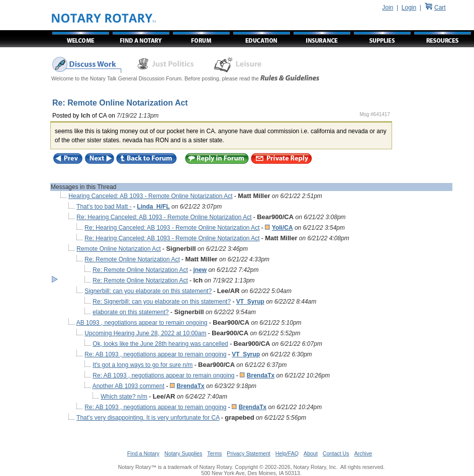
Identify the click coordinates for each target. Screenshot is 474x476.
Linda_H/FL (153, 207)
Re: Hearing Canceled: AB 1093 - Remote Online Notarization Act (164, 217)
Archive (363, 453)
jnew (200, 270)
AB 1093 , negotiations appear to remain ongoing (142, 323)
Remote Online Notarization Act (118, 249)
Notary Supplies (183, 453)
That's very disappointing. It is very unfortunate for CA (148, 418)
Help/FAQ (287, 453)
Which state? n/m (124, 397)
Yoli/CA (282, 228)
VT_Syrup (250, 302)
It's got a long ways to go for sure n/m (143, 365)
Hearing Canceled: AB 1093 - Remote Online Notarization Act (150, 196)
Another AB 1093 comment (128, 386)
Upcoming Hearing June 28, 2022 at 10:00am (145, 333)
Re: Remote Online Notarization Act (132, 259)
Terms (214, 453)
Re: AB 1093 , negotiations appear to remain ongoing (155, 354)
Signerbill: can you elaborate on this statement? (148, 291)
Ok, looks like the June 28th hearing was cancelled (160, 344)
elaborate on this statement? (130, 312)
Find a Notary (143, 453)
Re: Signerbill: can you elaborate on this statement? (162, 302)
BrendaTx (261, 375)
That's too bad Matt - (104, 207)
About (311, 453)
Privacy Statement (248, 453)
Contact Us (336, 453)
